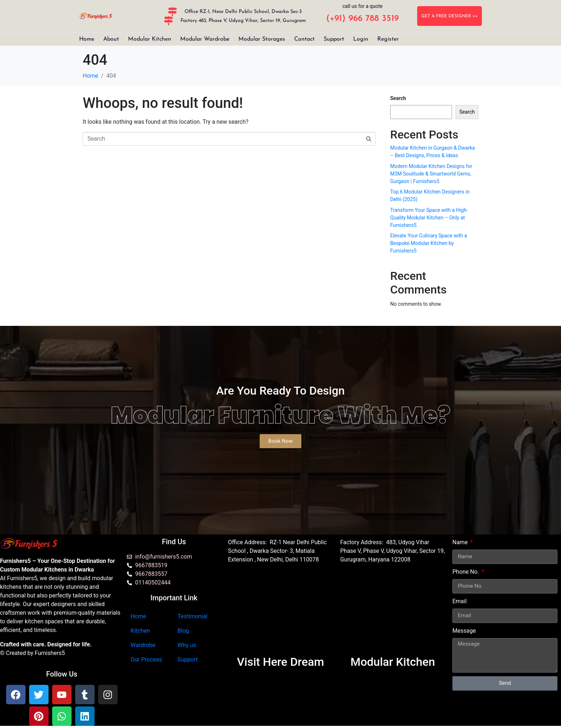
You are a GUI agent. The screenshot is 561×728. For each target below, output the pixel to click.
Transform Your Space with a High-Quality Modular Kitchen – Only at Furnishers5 (429, 218)
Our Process (146, 659)
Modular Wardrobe (205, 39)
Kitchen (140, 631)
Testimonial (193, 616)
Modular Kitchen (150, 39)
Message (464, 631)
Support (334, 39)
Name (461, 542)
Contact (304, 39)
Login (361, 39)
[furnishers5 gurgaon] (393, 613)
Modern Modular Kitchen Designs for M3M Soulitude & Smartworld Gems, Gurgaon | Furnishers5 (431, 174)
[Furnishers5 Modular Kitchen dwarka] (280, 613)
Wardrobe (143, 645)
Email (460, 601)
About (111, 39)
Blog (183, 631)
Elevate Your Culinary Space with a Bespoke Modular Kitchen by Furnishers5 (429, 243)
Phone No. (466, 572)
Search (398, 98)
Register (388, 39)
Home (87, 39)
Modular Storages (262, 39)
